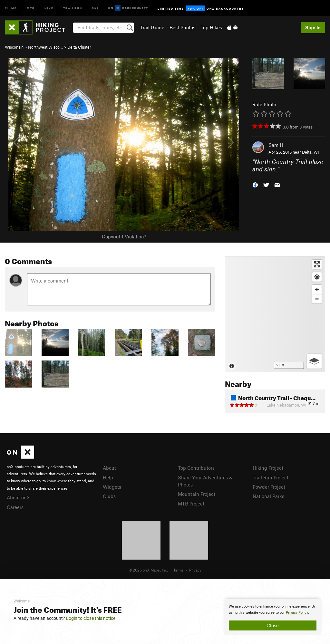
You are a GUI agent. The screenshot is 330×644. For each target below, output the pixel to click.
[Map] (275, 314)
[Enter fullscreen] (317, 264)
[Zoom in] (317, 289)
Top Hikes (211, 27)
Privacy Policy (297, 613)
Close (273, 625)
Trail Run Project (271, 477)
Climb (11, 8)
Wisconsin (14, 47)
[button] (255, 184)
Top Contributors (196, 468)
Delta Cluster (79, 47)
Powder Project (269, 487)
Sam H (276, 145)
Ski (95, 8)
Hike (49, 8)
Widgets (112, 487)
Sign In (313, 27)
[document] (273, 617)
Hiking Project (268, 468)
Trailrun (73, 8)
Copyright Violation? (124, 236)
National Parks (268, 496)
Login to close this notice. (91, 618)
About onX (18, 497)
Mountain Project (197, 494)
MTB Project (191, 504)
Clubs (109, 496)
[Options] (314, 361)
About (109, 468)
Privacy (195, 570)
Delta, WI (311, 152)
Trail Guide (152, 27)
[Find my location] (317, 277)
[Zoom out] (317, 299)
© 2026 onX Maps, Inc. (148, 570)
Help (108, 477)
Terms (179, 570)
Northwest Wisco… (45, 47)
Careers (15, 507)
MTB (31, 8)
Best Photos (182, 27)
